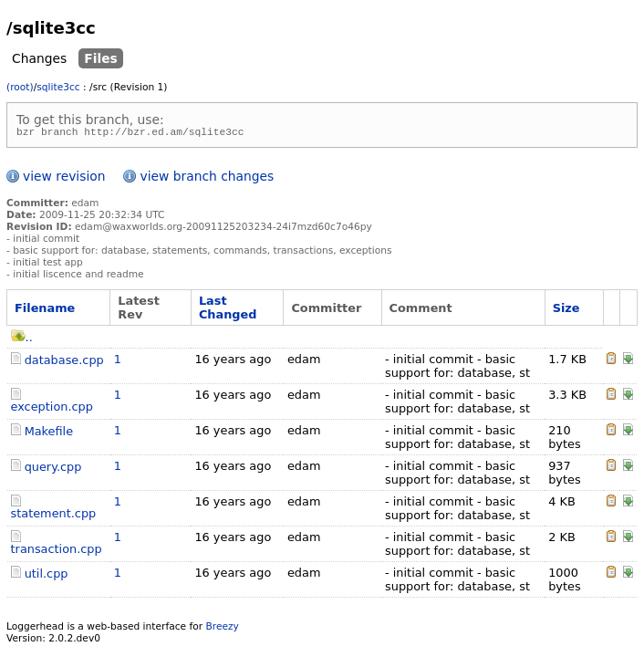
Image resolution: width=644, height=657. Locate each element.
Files (101, 58)
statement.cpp (54, 516)
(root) (20, 87)
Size (566, 311)
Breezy (222, 629)
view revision (64, 179)
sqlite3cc (58, 87)
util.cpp (47, 576)
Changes (39, 58)
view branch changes (207, 179)
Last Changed (228, 310)
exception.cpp (52, 409)
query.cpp (53, 469)
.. (22, 340)
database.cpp (64, 363)
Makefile (49, 434)
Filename (45, 311)
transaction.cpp (57, 552)
